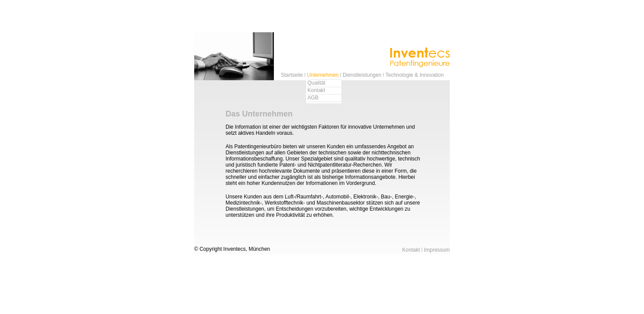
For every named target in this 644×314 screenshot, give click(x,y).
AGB (313, 98)
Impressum (437, 250)
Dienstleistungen (362, 75)
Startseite (292, 75)
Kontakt (316, 90)
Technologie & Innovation (415, 75)
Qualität (316, 83)
